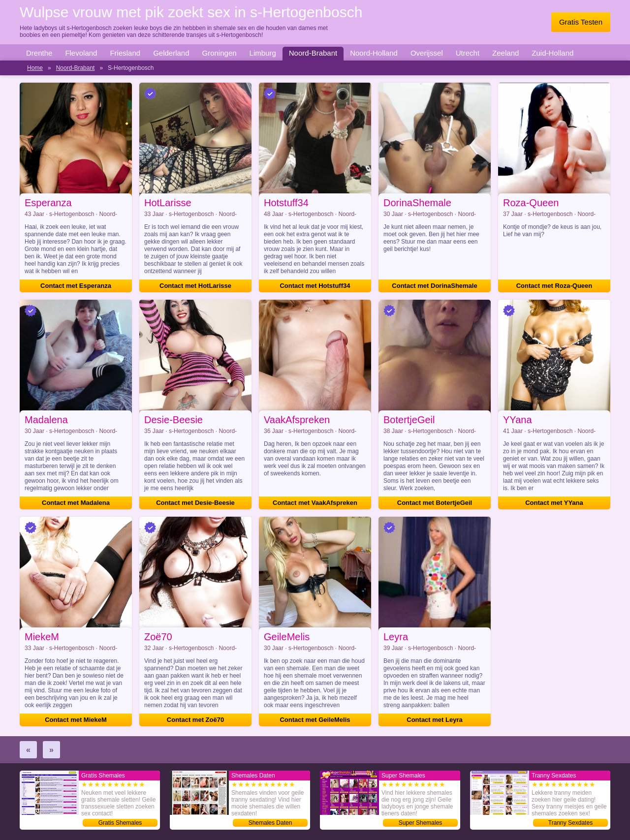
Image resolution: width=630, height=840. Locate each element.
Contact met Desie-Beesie (195, 503)
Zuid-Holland (552, 53)
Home (35, 68)
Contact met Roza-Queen (554, 286)
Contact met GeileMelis (315, 720)
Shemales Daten (270, 823)
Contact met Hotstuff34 (315, 286)
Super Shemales (421, 823)
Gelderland (171, 53)
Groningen (220, 53)
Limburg (263, 53)
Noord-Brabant (313, 53)
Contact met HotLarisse (195, 286)
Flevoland (81, 53)
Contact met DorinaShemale (434, 286)
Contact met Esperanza (76, 286)
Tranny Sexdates (570, 823)
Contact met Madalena (76, 503)
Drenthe (39, 53)
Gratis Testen (581, 22)
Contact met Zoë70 (195, 720)
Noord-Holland (374, 53)
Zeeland (505, 53)
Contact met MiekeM (76, 720)
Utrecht (468, 53)
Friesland (125, 53)
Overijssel (427, 53)
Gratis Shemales (120, 823)
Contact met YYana (554, 503)
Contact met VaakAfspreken (315, 503)
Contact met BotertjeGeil (435, 503)
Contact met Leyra (434, 720)
